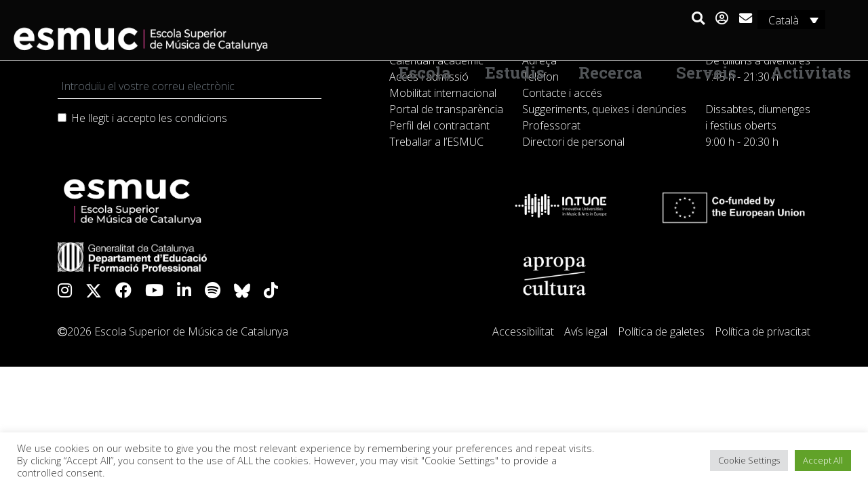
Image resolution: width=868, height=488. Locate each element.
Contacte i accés (562, 93)
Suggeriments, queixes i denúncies (604, 109)
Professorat (551, 125)
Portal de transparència (446, 109)
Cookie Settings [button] (749, 460)
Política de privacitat (763, 331)
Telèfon (540, 77)
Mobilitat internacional (443, 93)
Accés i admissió (429, 77)
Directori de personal (573, 142)
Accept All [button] (823, 460)
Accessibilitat (523, 331)
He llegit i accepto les (149, 118)
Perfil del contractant (439, 125)
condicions (201, 118)
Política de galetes (661, 331)
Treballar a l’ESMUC (436, 142)
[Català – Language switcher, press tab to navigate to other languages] (791, 20)
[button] (697, 19)
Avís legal (586, 331)
